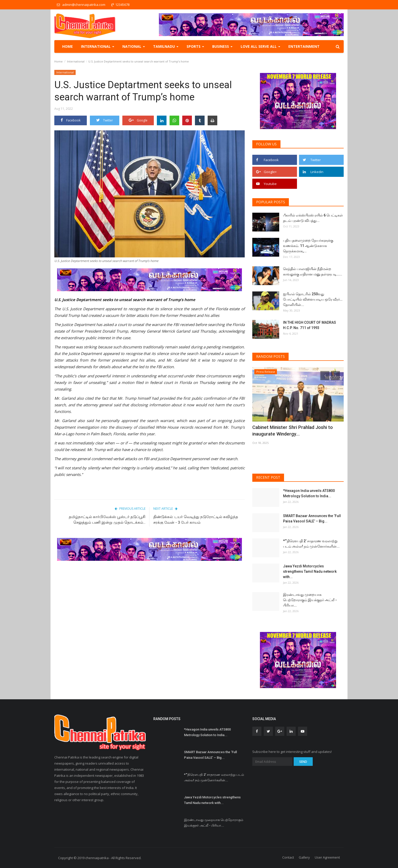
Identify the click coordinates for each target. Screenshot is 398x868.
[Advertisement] (150, 604)
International (76, 61)
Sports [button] (195, 46)
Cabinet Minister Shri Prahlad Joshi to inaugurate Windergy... (298, 431)
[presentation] (325, 376)
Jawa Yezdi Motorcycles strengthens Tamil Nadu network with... (310, 571)
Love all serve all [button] (260, 46)
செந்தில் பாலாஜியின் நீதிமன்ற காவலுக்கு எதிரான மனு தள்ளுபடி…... (313, 272)
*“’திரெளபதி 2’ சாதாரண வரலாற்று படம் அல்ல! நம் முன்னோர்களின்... (311, 544)
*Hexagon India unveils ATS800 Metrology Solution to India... (309, 493)
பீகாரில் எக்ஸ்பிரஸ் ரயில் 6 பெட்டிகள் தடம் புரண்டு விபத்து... (313, 218)
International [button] (98, 46)
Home (68, 46)
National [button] (134, 46)
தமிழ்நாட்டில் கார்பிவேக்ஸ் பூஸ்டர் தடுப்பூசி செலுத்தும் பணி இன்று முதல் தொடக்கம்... (107, 520)
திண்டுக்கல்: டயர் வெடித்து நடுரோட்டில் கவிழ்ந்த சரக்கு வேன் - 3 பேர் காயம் (196, 520)
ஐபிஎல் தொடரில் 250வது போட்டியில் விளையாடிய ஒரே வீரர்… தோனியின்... (313, 299)
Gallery (304, 857)
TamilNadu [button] (166, 46)
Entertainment (304, 46)
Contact (288, 857)
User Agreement (327, 857)
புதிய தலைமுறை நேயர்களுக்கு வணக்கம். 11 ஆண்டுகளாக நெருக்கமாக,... (308, 246)
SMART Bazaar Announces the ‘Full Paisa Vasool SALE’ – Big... (312, 518)
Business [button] (222, 46)
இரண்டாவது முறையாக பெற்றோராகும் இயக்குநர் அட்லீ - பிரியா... (310, 600)
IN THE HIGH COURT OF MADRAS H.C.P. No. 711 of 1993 (310, 325)
